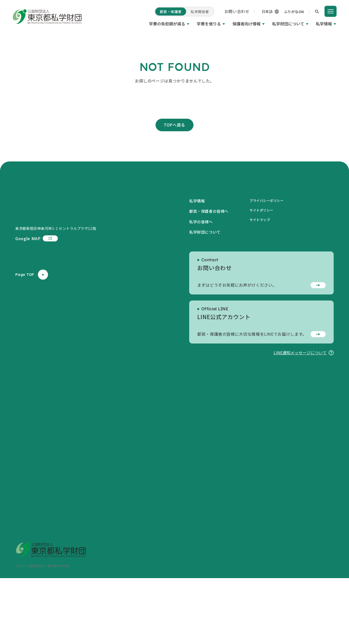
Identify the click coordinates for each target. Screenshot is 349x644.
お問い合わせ (237, 11)
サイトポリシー (265, 276)
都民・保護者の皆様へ (210, 277)
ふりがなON (294, 12)
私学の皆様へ (202, 287)
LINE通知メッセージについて (304, 418)
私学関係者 (200, 12)
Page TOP (32, 360)
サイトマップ (263, 285)
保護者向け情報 (246, 24)
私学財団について (288, 24)
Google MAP (36, 324)
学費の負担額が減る (167, 24)
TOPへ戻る (174, 190)
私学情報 (324, 24)
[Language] (264, 12)
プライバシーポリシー (270, 266)
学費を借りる (209, 24)
